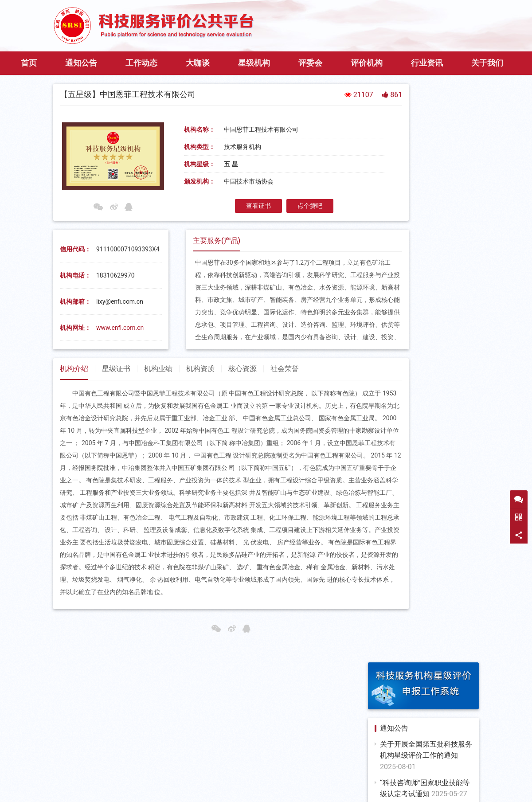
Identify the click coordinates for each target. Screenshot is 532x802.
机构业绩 (158, 394)
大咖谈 (198, 88)
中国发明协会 (326, 766)
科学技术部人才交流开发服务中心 (114, 766)
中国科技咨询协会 (199, 766)
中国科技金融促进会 (266, 766)
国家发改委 (178, 755)
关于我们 (487, 88)
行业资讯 (427, 88)
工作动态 (141, 88)
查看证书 (234, 231)
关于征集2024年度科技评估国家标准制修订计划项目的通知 (426, 383)
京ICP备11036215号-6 (367, 780)
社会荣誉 (285, 394)
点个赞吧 (285, 231)
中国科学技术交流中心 (353, 755)
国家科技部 (88, 755)
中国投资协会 (435, 766)
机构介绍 (74, 394)
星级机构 (254, 88)
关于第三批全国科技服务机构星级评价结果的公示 (426, 476)
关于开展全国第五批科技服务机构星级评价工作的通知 (426, 202)
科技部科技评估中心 (280, 755)
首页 (29, 88)
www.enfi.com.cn (120, 353)
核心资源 (243, 394)
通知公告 (81, 88)
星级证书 (116, 394)
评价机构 (367, 88)
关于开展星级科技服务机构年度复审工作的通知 (426, 515)
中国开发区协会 (381, 766)
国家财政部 (223, 755)
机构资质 (200, 394)
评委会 (310, 88)
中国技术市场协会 (422, 755)
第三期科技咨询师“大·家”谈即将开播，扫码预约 (426, 268)
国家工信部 (133, 755)
